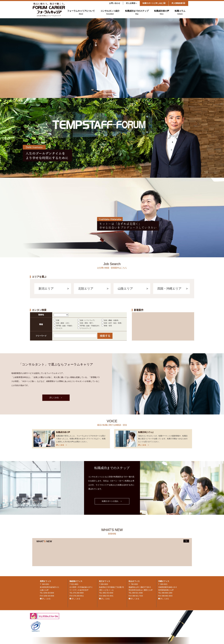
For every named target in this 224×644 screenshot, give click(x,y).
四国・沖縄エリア (169, 289)
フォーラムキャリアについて (81, 12)
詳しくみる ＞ (56, 398)
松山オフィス (134, 581)
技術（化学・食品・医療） (113, 323)
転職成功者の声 (162, 12)
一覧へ (186, 541)
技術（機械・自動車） (112, 320)
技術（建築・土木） (63, 323)
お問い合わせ (115, 3)
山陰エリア (125, 289)
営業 (58, 320)
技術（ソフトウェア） (88, 320)
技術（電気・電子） (87, 323)
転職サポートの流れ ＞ (112, 501)
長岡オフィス (45, 581)
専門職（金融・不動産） (65, 326)
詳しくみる (46, 599)
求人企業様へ (131, 3)
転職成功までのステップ (137, 12)
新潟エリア (46, 289)
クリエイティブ (86, 328)
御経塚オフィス (76, 581)
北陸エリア (86, 289)
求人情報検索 (178, 3)
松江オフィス (105, 581)
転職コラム (180, 12)
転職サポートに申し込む (154, 3)
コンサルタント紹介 (110, 12)
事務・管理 (108, 326)
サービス (59, 328)
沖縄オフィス (164, 581)
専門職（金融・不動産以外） (90, 326)
